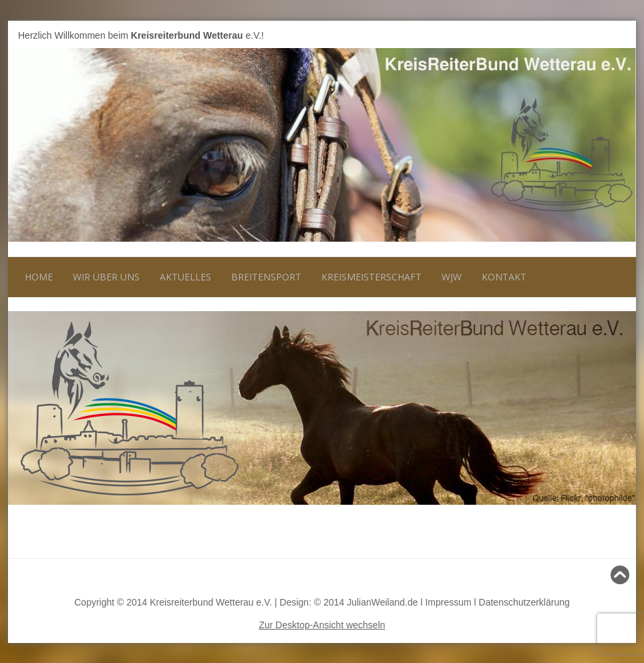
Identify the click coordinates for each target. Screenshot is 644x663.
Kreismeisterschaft (371, 277)
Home (39, 277)
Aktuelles (185, 277)
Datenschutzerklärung (524, 602)
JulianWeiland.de (382, 602)
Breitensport (266, 277)
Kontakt (504, 277)
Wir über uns (106, 277)
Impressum (448, 602)
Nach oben (602, 575)
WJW (452, 277)
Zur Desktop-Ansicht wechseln (322, 625)
